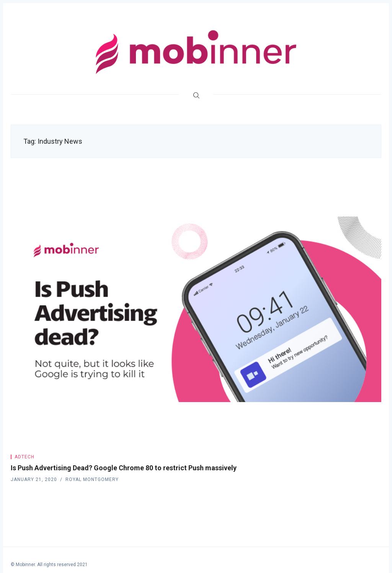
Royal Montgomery (92, 479)
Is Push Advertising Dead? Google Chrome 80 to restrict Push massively (124, 468)
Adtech (24, 457)
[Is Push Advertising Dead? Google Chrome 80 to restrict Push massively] (196, 309)
